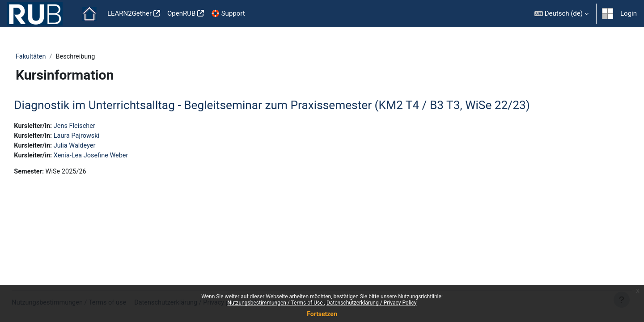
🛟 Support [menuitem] (228, 13)
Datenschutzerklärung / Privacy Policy (372, 303)
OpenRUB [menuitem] (181, 13)
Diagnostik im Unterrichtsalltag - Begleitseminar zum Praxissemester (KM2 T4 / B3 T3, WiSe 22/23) (292, 106)
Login (629, 13)
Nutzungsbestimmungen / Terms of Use (275, 303)
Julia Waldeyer (97, 147)
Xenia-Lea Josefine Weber (114, 157)
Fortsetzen (322, 314)
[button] (561, 14)
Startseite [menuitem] (89, 14)
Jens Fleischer (97, 127)
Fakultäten (47, 57)
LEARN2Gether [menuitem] (129, 13)
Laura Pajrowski (99, 137)
